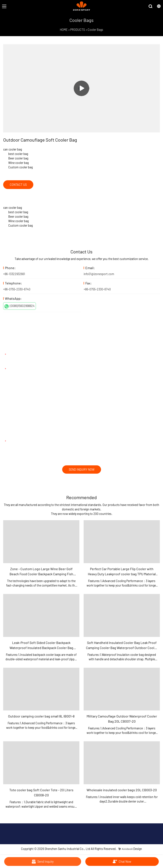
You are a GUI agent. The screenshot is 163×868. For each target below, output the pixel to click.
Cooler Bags (95, 30)
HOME (64, 30)
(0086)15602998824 (20, 306)
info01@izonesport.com (99, 274)
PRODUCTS (78, 30)
